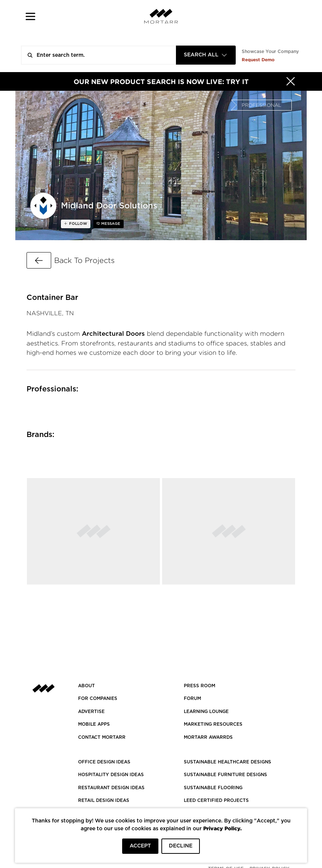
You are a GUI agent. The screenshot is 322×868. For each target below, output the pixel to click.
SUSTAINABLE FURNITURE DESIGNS (225, 775)
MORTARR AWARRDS (208, 737)
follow (78, 224)
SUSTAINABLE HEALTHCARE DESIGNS (227, 762)
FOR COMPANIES (98, 698)
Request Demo (258, 60)
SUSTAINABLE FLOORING (213, 788)
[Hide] (291, 81)
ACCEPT (140, 846)
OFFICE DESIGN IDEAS (104, 762)
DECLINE (181, 846)
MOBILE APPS (94, 724)
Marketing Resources (213, 724)
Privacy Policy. (222, 828)
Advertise (91, 712)
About (86, 686)
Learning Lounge (206, 712)
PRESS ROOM (199, 686)
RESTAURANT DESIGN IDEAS (111, 788)
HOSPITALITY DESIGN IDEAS (111, 775)
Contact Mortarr (102, 737)
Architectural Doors (113, 334)
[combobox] (206, 55)
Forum (192, 698)
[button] (30, 16)
